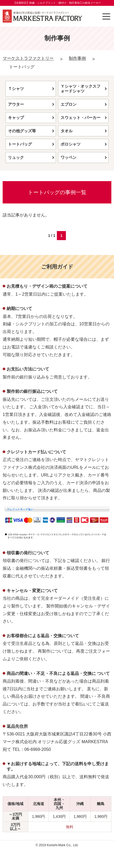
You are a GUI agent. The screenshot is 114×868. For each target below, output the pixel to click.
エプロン (69, 104)
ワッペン (69, 157)
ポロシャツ (71, 144)
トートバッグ (20, 144)
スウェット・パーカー (81, 118)
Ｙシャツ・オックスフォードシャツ (81, 89)
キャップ (16, 118)
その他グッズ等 (22, 131)
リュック (16, 157)
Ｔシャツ (16, 89)
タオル (67, 131)
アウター (16, 104)
